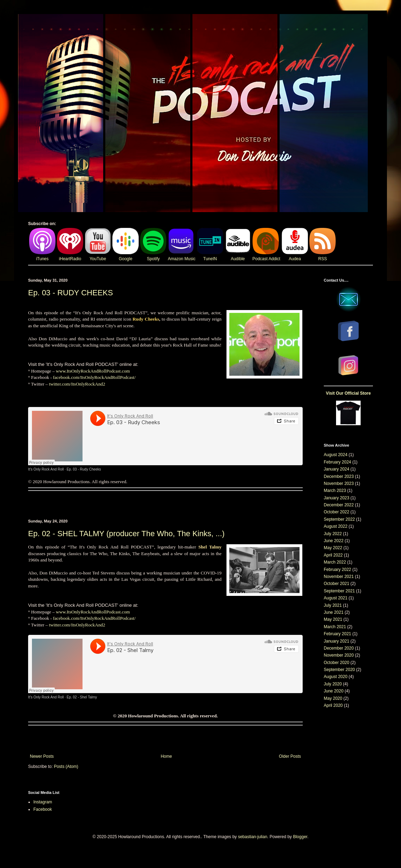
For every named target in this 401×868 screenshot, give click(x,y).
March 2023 (335, 491)
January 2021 (337, 641)
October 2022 (337, 512)
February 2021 (337, 634)
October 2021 (337, 584)
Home (166, 756)
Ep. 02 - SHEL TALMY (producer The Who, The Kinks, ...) (126, 534)
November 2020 (339, 655)
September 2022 (339, 519)
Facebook (43, 809)
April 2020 (333, 705)
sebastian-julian (253, 837)
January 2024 (337, 469)
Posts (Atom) (66, 767)
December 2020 (339, 648)
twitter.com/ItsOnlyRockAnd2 (77, 384)
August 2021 (336, 598)
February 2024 (337, 462)
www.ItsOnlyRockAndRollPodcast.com (93, 371)
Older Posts (290, 756)
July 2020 (333, 684)
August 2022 (336, 526)
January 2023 (337, 498)
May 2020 (333, 698)
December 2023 (339, 476)
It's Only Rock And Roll (46, 469)
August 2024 (336, 455)
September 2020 (339, 670)
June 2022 (334, 541)
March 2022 (335, 562)
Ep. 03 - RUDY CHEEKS (71, 293)
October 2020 (337, 663)
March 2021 (335, 627)
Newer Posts (42, 756)
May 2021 (333, 619)
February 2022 (337, 570)
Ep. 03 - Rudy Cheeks (84, 469)
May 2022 (333, 548)
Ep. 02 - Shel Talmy (82, 697)
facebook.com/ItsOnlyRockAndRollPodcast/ (94, 377)
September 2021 (339, 591)
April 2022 (333, 555)
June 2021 (334, 612)
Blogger (300, 837)
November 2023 (339, 484)
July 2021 (333, 605)
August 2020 (336, 677)
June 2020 (334, 691)
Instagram (43, 802)
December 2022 (339, 505)
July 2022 (333, 534)
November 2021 (339, 577)
